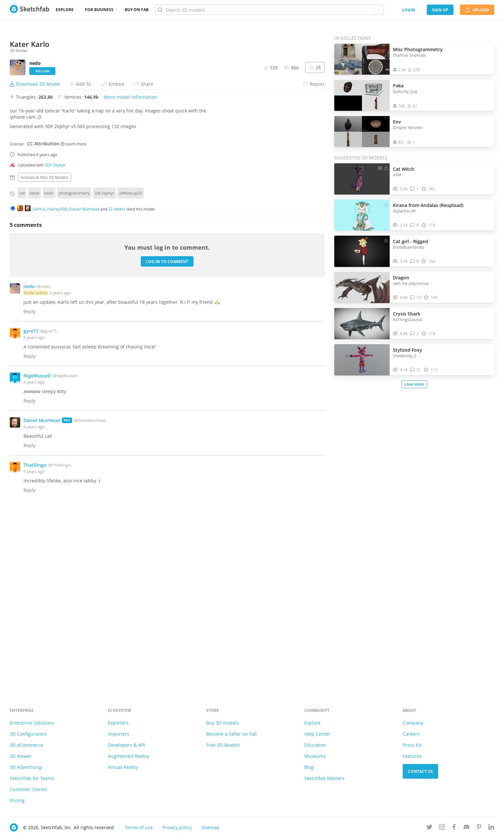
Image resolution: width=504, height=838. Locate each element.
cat (22, 369)
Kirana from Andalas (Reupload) (428, 205)
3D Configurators (28, 734)
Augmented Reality (129, 756)
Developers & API (126, 745)
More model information (130, 273)
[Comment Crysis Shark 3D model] (415, 334)
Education (315, 745)
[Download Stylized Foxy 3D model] (386, 348)
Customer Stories (29, 789)
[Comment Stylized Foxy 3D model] (416, 370)
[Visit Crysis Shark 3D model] (362, 324)
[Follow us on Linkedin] (491, 828)
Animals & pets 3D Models (44, 354)
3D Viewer (21, 756)
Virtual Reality (123, 767)
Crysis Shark (407, 314)
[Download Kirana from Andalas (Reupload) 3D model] (386, 204)
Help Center (317, 734)
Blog (309, 767)
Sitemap (211, 827)
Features (412, 756)
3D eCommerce (26, 745)
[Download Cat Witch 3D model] (386, 168)
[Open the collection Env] (362, 132)
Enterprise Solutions (32, 723)
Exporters (118, 723)
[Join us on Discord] (467, 828)
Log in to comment (167, 438)
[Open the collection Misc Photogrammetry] (362, 59)
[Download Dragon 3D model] (386, 276)
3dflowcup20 (130, 369)
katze (35, 369)
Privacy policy (177, 827)
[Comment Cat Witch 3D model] (415, 189)
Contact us (420, 771)
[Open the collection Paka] (362, 95)
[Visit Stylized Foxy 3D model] (362, 360)
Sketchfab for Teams (32, 778)
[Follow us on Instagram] (442, 828)
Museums (315, 756)
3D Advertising (26, 767)
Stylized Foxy (408, 350)
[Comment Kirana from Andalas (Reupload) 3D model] (415, 225)
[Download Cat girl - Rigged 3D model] (386, 240)
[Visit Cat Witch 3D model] (362, 179)
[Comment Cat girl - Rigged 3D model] (415, 261)
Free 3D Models (223, 745)
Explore (65, 10)
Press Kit (412, 745)
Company (413, 723)
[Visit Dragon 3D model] (362, 287)
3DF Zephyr (55, 341)
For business (99, 10)
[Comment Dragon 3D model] (416, 297)
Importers (119, 734)
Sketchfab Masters (324, 778)
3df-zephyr (104, 369)
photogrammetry (74, 369)
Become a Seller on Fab (232, 734)
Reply (29, 488)
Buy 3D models (223, 723)
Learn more (73, 320)
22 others (117, 385)
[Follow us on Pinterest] (479, 828)
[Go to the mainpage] (29, 10)
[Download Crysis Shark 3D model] (386, 312)
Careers (411, 734)
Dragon (401, 278)
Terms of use (139, 827)
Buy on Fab (137, 10)
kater (49, 369)
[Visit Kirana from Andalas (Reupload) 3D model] (362, 215)
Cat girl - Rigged (410, 241)
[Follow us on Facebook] (454, 828)
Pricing (17, 800)
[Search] (269, 10)
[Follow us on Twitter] (429, 828)
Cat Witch (404, 169)
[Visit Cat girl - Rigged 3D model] (362, 251)
